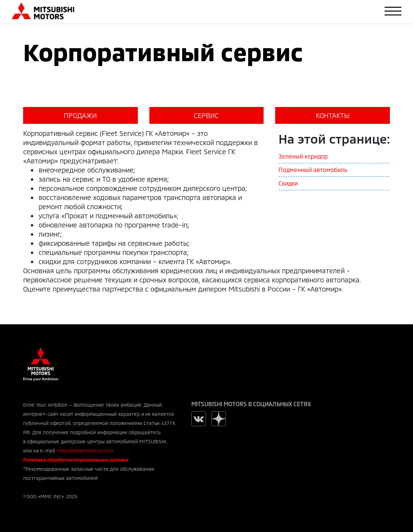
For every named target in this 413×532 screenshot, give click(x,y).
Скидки (288, 183)
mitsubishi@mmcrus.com (85, 451)
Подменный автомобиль (313, 170)
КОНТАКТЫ (333, 115)
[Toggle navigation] (393, 11)
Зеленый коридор (303, 156)
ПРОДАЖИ (80, 115)
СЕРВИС (206, 115)
